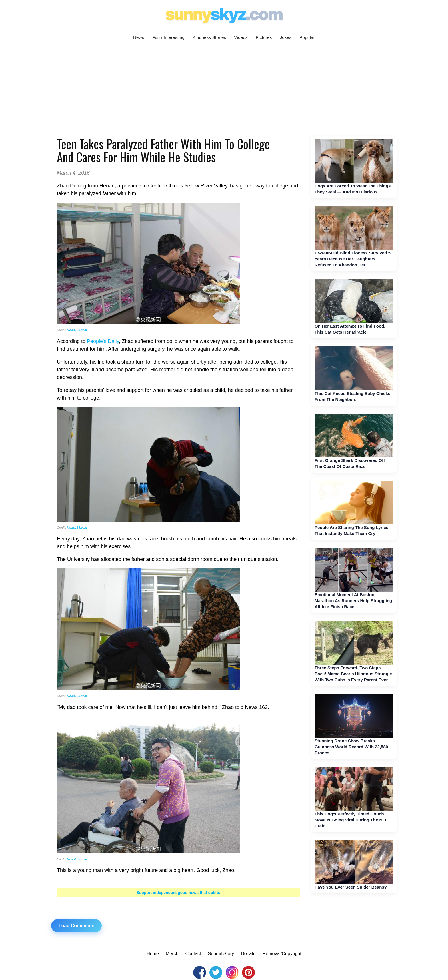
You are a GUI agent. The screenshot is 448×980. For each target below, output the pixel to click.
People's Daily (103, 341)
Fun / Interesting (169, 37)
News (139, 37)
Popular (307, 37)
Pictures (264, 37)
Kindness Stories (209, 37)
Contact (193, 954)
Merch (172, 954)
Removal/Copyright (282, 954)
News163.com (77, 330)
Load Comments (76, 926)
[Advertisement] (224, 87)
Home (153, 954)
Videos (241, 37)
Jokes (286, 37)
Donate (248, 954)
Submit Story (221, 954)
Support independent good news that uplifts (178, 893)
